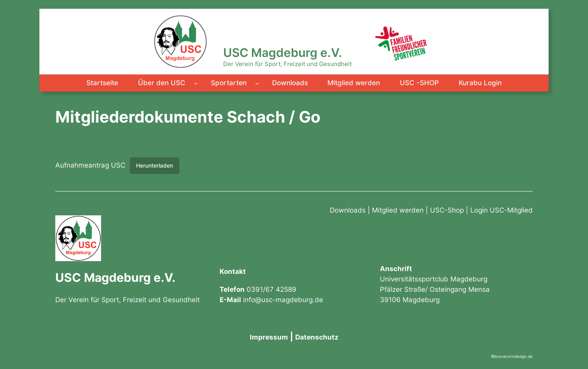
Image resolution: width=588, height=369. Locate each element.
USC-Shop (447, 210)
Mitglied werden (398, 210)
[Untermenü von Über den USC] (196, 83)
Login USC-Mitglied (501, 210)
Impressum (269, 337)
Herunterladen (155, 165)
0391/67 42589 (272, 289)
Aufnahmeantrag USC (90, 165)
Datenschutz (317, 337)
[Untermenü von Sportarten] (257, 83)
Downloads (348, 210)
